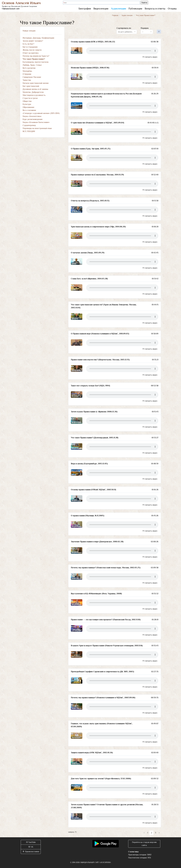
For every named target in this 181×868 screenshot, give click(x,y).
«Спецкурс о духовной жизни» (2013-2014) (41, 113)
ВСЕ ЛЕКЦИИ (29, 131)
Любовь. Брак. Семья (32, 65)
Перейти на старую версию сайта (144, 844)
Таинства (27, 80)
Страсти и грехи (30, 98)
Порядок (145, 28)
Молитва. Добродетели (33, 92)
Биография (85, 9)
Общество (27, 101)
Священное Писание (32, 77)
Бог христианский (31, 86)
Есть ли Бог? (28, 44)
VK (31, 847)
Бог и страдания (30, 47)
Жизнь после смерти (32, 50)
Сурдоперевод (29, 125)
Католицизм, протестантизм (36, 62)
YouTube (31, 842)
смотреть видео (150, 57)
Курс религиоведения (32, 119)
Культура (27, 104)
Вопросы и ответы (155, 9)
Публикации (135, 9)
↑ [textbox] (143, 32)
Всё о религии (29, 68)
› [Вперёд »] (159, 833)
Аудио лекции (127, 15)
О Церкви (27, 74)
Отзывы (172, 9)
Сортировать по (124, 28)
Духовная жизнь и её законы (35, 89)
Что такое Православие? (34, 59)
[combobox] (127, 32)
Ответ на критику (31, 53)
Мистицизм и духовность (34, 95)
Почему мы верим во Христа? (36, 56)
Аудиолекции (118, 9)
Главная (115, 15)
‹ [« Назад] (144, 833)
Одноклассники (31, 852)
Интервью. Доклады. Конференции (38, 38)
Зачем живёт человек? (33, 41)
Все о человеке (29, 110)
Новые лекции (29, 31)
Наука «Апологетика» (32, 116)
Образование (28, 107)
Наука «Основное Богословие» (36, 122)
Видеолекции (101, 9)
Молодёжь (27, 71)
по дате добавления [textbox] (126, 32)
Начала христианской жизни (36, 83)
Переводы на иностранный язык (37, 128)
